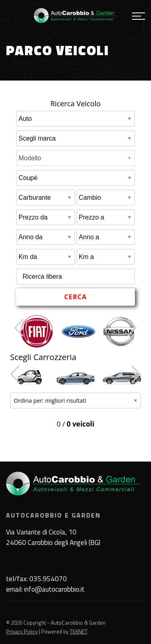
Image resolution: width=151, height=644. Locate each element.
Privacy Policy (22, 632)
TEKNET (79, 632)
